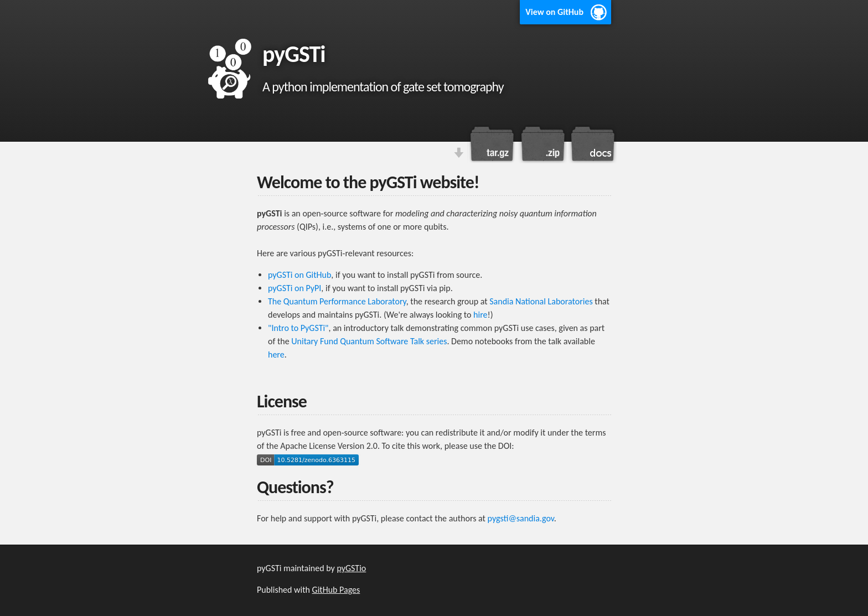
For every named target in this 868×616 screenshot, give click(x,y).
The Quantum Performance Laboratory (337, 301)
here (276, 354)
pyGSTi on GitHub (299, 275)
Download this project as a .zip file (542, 144)
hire (480, 315)
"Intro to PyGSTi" (298, 328)
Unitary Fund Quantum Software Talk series (369, 341)
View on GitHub (554, 12)
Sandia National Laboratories (541, 301)
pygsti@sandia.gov (521, 518)
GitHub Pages (336, 590)
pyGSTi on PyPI (294, 288)
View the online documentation (592, 144)
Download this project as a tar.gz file (492, 144)
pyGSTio (351, 568)
